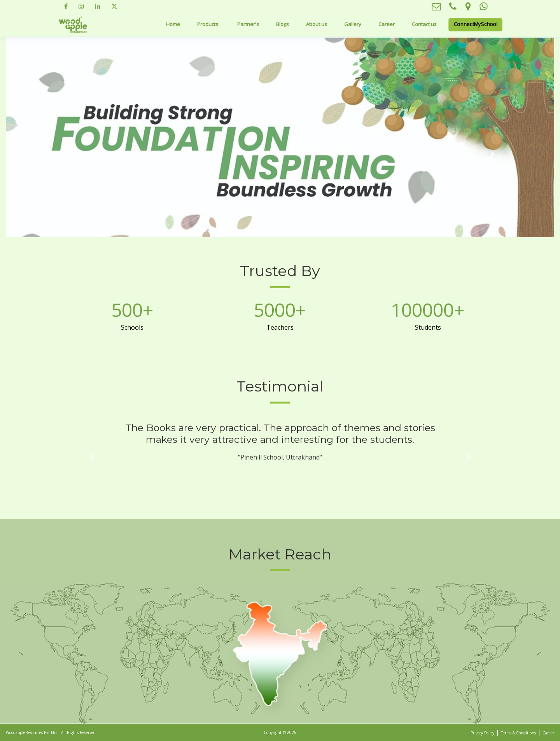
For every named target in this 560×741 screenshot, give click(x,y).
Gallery (353, 24)
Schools (132, 327)
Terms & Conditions (518, 733)
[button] (92, 458)
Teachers (280, 327)
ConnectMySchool (475, 24)
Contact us (424, 24)
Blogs (283, 24)
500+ (132, 310)
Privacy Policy (482, 733)
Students (428, 327)
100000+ (428, 310)
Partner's (248, 24)
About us (317, 24)
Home (173, 24)
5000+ (280, 310)
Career (387, 24)
